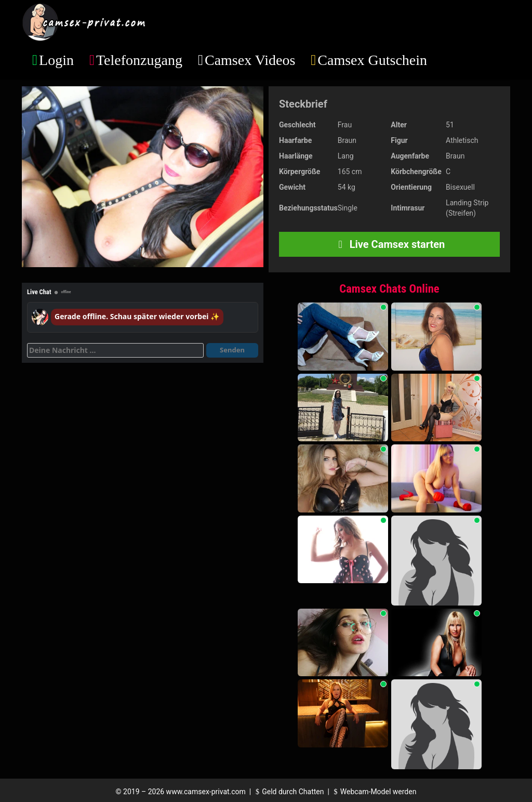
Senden (232, 350)
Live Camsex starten (390, 244)
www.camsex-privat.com (206, 792)
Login (56, 60)
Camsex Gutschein (372, 60)
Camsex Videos (250, 60)
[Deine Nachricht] (115, 350)
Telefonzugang (139, 60)
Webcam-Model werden (374, 792)
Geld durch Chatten (289, 792)
